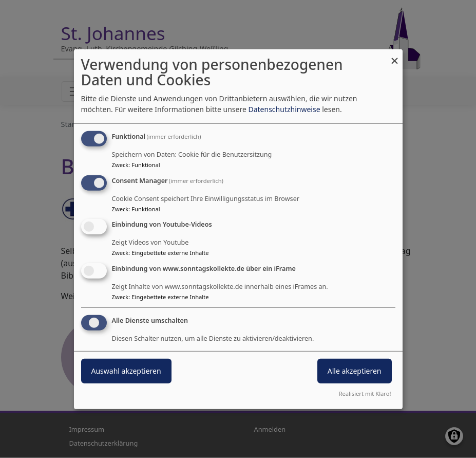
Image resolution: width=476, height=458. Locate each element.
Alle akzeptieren (355, 371)
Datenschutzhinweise (284, 109)
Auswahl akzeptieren (126, 371)
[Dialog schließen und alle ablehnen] (395, 55)
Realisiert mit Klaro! (365, 393)
